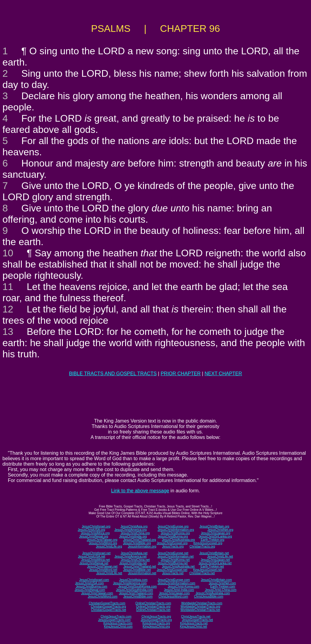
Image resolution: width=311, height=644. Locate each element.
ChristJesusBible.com (209, 597)
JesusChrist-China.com (221, 590)
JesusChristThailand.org (140, 540)
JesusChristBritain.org (214, 526)
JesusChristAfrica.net (95, 560)
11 (8, 287)
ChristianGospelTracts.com (107, 603)
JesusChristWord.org (103, 543)
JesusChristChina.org (135, 533)
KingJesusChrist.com (118, 627)
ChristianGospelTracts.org (108, 607)
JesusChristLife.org (109, 546)
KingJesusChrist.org (156, 627)
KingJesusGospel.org (208, 543)
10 (8, 253)
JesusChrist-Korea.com (183, 587)
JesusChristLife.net (220, 556)
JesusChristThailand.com (136, 593)
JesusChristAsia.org (134, 526)
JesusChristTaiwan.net (102, 566)
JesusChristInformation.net (176, 556)
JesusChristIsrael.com (94, 580)
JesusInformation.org (142, 546)
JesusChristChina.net (135, 560)
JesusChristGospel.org (172, 543)
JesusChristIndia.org (133, 536)
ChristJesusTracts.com (116, 617)
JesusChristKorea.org (175, 533)
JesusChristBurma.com (92, 587)
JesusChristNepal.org (94, 536)
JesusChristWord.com (103, 597)
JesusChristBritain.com (216, 580)
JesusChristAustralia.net (178, 566)
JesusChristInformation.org (176, 530)
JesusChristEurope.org (173, 526)
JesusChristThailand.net (140, 566)
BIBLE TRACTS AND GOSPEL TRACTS (113, 374)
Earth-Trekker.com (223, 587)
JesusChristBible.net (137, 570)
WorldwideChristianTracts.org (200, 607)
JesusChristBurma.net (173, 563)
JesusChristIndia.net (133, 563)
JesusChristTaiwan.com (97, 593)
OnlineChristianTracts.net (153, 610)
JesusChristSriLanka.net (215, 563)
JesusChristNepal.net (94, 563)
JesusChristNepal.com (90, 590)
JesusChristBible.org (137, 543)
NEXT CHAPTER (223, 374)
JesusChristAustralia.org (178, 540)
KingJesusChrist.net (194, 627)
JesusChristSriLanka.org (215, 536)
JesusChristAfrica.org (95, 533)
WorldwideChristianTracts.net (200, 610)
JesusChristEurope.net (173, 553)
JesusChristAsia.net (134, 553)
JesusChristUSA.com (89, 583)
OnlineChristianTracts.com (153, 603)
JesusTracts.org (173, 546)
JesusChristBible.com (138, 597)
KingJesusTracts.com (118, 623)
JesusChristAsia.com (133, 580)
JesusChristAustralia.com (213, 593)
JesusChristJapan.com (174, 593)
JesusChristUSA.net (92, 556)
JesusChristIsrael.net (96, 553)
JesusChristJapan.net (215, 560)
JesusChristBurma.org (173, 536)
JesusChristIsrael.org (96, 526)
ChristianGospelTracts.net (109, 610)
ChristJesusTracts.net (196, 617)
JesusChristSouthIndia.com (135, 590)
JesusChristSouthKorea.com (137, 587)
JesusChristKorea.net (175, 560)
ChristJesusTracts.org (156, 617)
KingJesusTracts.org (156, 623)
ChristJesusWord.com (173, 597)
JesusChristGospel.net (172, 570)
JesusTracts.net (173, 573)
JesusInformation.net (142, 573)
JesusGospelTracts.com (114, 620)
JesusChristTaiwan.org (102, 540)
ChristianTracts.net (202, 573)
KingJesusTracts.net (194, 623)
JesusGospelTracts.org (156, 620)
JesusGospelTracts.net (197, 620)
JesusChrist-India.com (179, 590)
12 (8, 309)
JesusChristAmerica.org (131, 530)
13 (8, 332)
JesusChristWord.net (103, 570)
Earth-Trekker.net (212, 566)
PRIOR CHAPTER (181, 374)
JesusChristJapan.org (215, 533)
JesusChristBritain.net (214, 553)
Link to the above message (140, 491)
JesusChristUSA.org (91, 530)
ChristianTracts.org (202, 546)
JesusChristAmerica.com (130, 583)
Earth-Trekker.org (212, 540)
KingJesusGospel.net (208, 570)
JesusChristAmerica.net (131, 556)
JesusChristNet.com (222, 583)
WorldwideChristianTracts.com (202, 603)
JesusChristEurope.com (174, 580)
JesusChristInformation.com (176, 583)
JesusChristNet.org (220, 530)
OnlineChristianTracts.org (153, 607)
